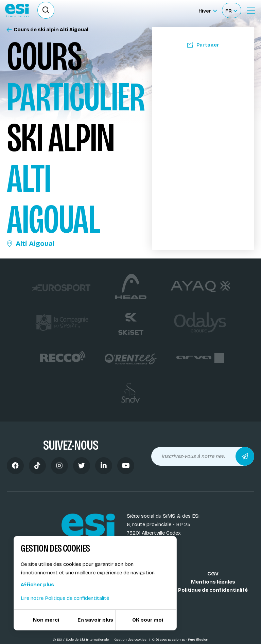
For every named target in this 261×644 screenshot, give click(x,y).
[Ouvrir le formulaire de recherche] (46, 10)
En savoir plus (95, 620)
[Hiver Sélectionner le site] (208, 10)
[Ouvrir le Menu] (251, 10)
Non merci (46, 620)
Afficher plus (37, 585)
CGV (213, 574)
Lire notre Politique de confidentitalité (65, 598)
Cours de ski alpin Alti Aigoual (48, 30)
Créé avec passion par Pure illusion (180, 640)
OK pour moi (148, 620)
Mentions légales (213, 582)
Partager (203, 45)
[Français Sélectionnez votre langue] (231, 10)
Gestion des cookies (131, 640)
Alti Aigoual (31, 244)
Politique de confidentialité (213, 590)
